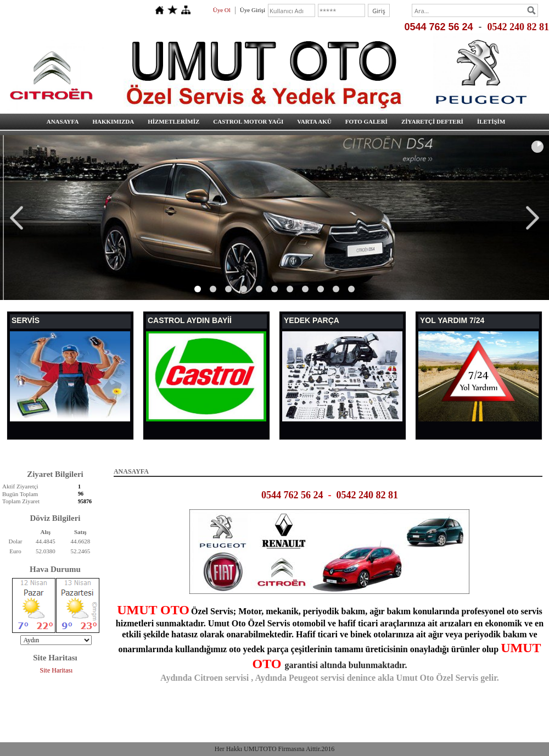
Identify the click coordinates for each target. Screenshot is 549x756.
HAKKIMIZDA (113, 121)
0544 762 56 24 (438, 27)
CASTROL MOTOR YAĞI (248, 121)
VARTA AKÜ (314, 121)
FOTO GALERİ (366, 121)
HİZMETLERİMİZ (173, 121)
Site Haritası (57, 670)
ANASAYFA (63, 121)
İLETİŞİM (491, 121)
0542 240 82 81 (519, 27)
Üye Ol (222, 10)
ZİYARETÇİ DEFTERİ (432, 121)
